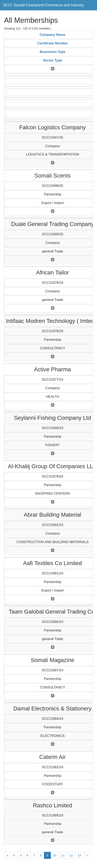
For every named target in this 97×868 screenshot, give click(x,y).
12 (71, 855)
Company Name (53, 35)
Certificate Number (53, 43)
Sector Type (53, 60)
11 (63, 855)
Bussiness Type (53, 52)
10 (55, 855)
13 (79, 855)
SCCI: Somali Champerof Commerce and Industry (43, 5)
